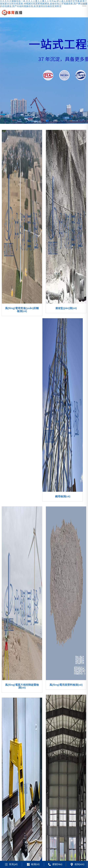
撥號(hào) (55, 864)
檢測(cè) (33, 864)
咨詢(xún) (77, 864)
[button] (39, 121)
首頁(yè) (11, 864)
